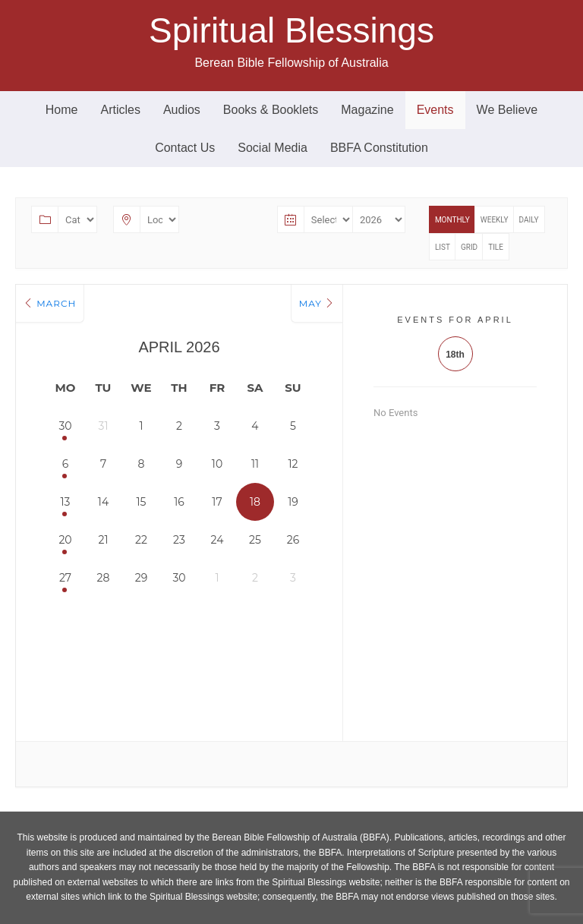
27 (65, 578)
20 (65, 540)
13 (66, 502)
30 (65, 426)
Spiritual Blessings (291, 30)
